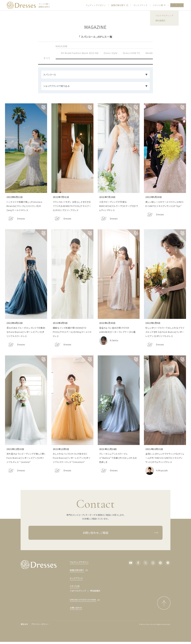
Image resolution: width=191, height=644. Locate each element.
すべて (47, 58)
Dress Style (111, 53)
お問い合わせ (177, 5)
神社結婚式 (95, 591)
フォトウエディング (78, 591)
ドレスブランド (140, 5)
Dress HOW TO (132, 53)
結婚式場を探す (119, 5)
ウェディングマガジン (96, 5)
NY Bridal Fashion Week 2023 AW (80, 53)
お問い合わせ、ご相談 (121, 533)
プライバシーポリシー (40, 624)
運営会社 (24, 624)
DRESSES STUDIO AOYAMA (83, 600)
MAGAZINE (62, 46)
